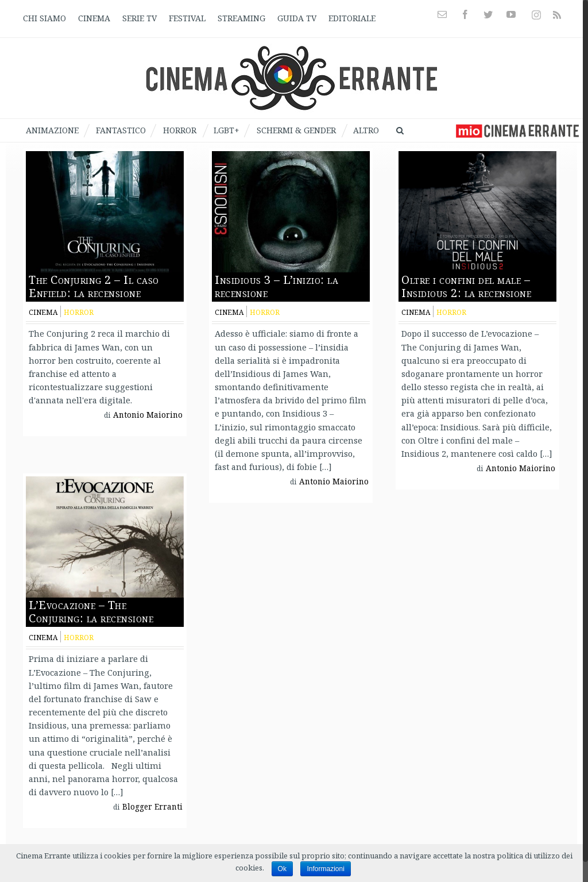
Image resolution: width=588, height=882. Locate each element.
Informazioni (325, 869)
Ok (282, 869)
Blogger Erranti (152, 807)
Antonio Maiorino (148, 415)
